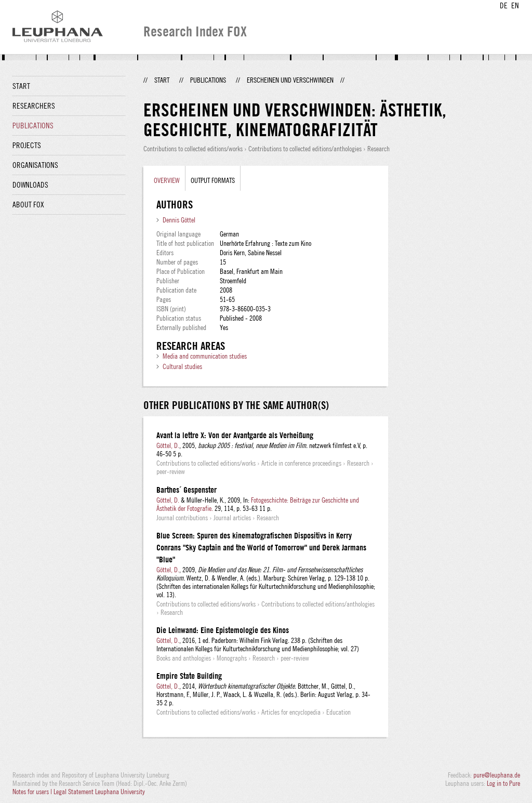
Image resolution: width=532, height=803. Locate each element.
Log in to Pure (503, 783)
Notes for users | (33, 792)
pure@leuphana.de (497, 775)
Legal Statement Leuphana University (99, 792)
